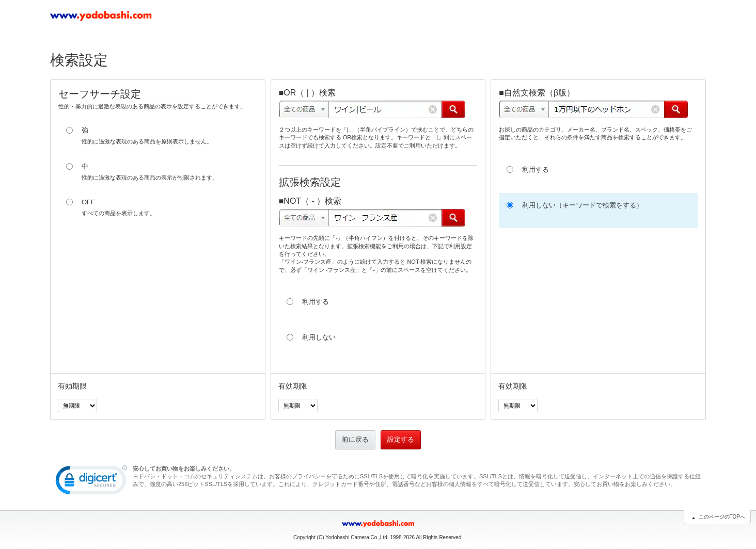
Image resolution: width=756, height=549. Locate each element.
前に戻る (355, 439)
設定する (401, 439)
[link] (91, 482)
